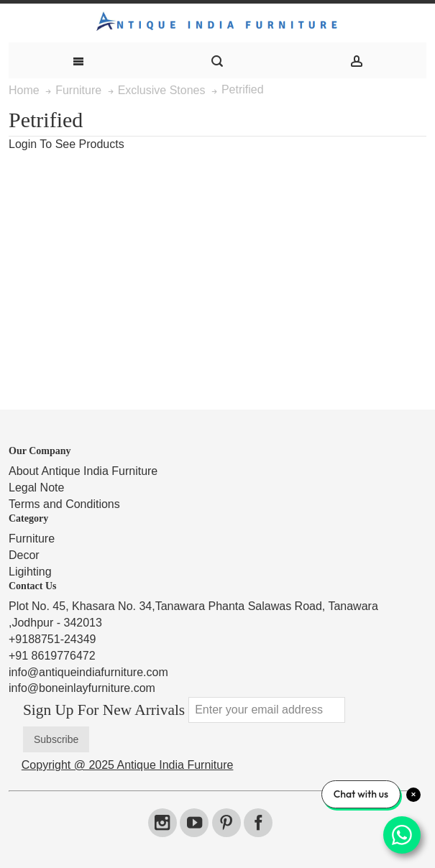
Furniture (32, 539)
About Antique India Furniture (83, 471)
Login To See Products (67, 144)
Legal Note (36, 488)
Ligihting (30, 572)
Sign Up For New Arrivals (104, 710)
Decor (24, 555)
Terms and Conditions (64, 504)
